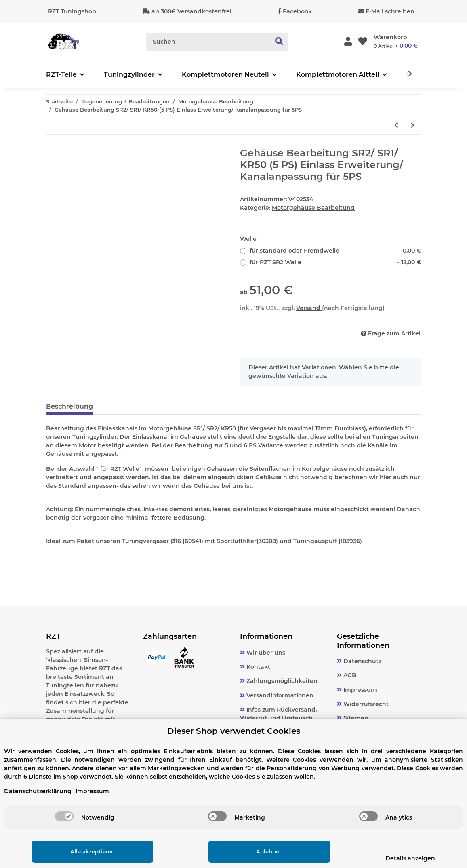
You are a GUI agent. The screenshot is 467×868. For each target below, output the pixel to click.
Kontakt (258, 667)
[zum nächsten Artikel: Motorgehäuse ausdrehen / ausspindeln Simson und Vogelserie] (413, 125)
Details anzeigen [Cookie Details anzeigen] (397, 858)
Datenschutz (362, 661)
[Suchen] (208, 42)
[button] (348, 42)
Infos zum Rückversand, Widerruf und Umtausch (278, 714)
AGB (349, 675)
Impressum (359, 690)
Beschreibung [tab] (69, 406)
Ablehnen (249, 851)
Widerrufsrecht (365, 704)
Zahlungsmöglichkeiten (281, 681)
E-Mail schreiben (390, 11)
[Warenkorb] (396, 42)
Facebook (297, 11)
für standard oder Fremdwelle (335, 251)
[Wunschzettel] (363, 42)
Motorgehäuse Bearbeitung (313, 208)
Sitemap (355, 718)
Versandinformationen (279, 695)
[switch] (64, 816)
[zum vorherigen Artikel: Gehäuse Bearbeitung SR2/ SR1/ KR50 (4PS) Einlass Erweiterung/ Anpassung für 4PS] (396, 125)
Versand (309, 308)
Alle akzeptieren (86, 851)
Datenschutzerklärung (38, 791)
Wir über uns (265, 653)
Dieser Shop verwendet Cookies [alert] (234, 731)
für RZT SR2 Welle (335, 262)
